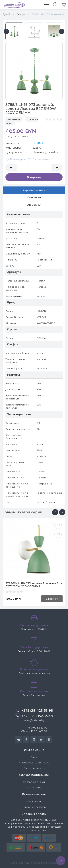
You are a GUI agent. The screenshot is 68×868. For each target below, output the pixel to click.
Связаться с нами (34, 782)
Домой (7, 14)
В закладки (15, 159)
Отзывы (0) (34, 205)
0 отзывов (14, 119)
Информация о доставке (34, 763)
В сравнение (39, 159)
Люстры (21, 14)
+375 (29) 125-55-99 (34, 710)
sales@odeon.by (34, 720)
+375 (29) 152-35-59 (34, 716)
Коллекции (34, 801)
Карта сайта (34, 787)
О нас (34, 757)
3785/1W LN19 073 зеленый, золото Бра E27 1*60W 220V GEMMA (34, 585)
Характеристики (34, 190)
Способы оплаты (34, 768)
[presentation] (55, 512)
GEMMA (38, 143)
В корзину (34, 177)
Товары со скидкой (34, 807)
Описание (34, 197)
